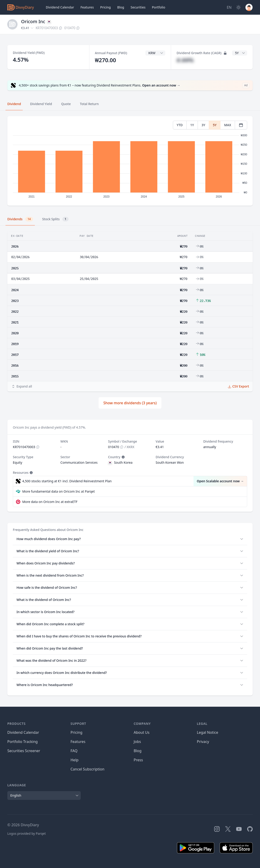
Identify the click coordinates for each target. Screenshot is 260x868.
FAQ (74, 751)
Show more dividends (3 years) (130, 403)
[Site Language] (229, 7)
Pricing (105, 7)
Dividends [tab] (20, 219)
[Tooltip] (123, 457)
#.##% (185, 60)
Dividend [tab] (14, 104)
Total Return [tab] (89, 104)
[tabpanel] (130, 161)
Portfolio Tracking (22, 742)
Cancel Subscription (88, 769)
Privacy (203, 742)
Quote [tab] (66, 104)
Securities (138, 7)
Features (87, 7)
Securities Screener (24, 751)
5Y (215, 125)
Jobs (137, 742)
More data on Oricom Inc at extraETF (50, 502)
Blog (138, 751)
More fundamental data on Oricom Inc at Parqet (58, 491)
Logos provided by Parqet (27, 833)
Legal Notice (208, 732)
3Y (203, 125)
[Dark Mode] (238, 7)
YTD (180, 125)
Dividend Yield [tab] (41, 104)
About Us (142, 732)
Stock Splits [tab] (55, 219)
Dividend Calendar (60, 7)
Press (138, 760)
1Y (192, 125)
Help (75, 760)
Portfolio (159, 7)
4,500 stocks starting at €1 (67, 481)
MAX (228, 125)
